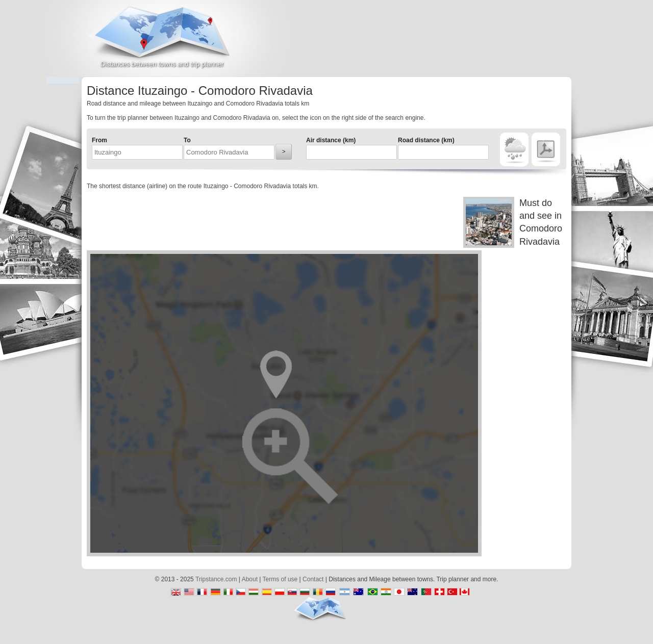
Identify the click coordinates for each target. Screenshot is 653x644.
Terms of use (280, 579)
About (250, 579)
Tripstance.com (216, 579)
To (187, 140)
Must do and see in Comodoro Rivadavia (513, 222)
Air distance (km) (331, 140)
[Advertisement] (452, 43)
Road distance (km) (426, 140)
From (99, 140)
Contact (313, 579)
